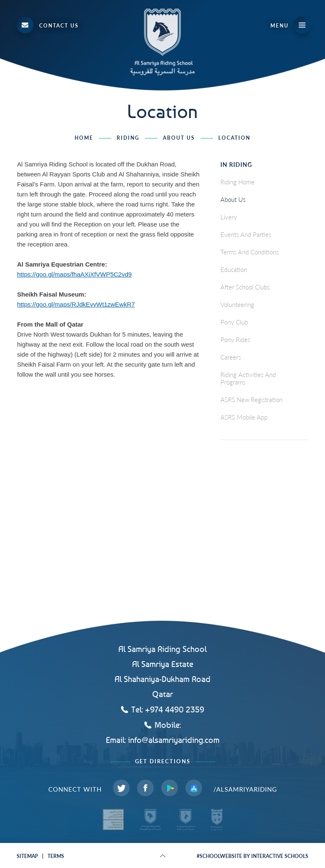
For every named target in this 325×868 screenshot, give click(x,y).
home (84, 138)
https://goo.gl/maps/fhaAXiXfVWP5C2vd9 (74, 274)
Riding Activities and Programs (248, 378)
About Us (179, 138)
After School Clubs (245, 287)
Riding (128, 138)
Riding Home (237, 182)
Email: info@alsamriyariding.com (163, 740)
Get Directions (163, 761)
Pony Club (234, 322)
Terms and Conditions (250, 252)
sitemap (27, 856)
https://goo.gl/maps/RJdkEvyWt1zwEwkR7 (76, 304)
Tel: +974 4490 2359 (168, 709)
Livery (229, 217)
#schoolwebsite (219, 856)
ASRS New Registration (251, 400)
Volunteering (237, 304)
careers (231, 357)
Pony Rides (235, 340)
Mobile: (168, 725)
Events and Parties (246, 234)
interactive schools (280, 856)
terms (56, 856)
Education (234, 269)
